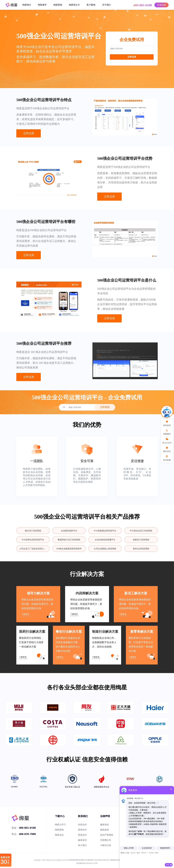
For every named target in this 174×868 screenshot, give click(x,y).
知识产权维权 (107, 835)
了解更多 (25, 614)
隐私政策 (105, 830)
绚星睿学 (42, 5)
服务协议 (105, 825)
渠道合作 (82, 835)
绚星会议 (59, 835)
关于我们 (106, 5)
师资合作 (82, 830)
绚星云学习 (60, 825)
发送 (168, 865)
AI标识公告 (106, 845)
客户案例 (91, 5)
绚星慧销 (58, 5)
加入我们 (82, 845)
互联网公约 (106, 840)
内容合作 (82, 825)
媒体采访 (82, 840)
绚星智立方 (74, 5)
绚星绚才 (27, 5)
